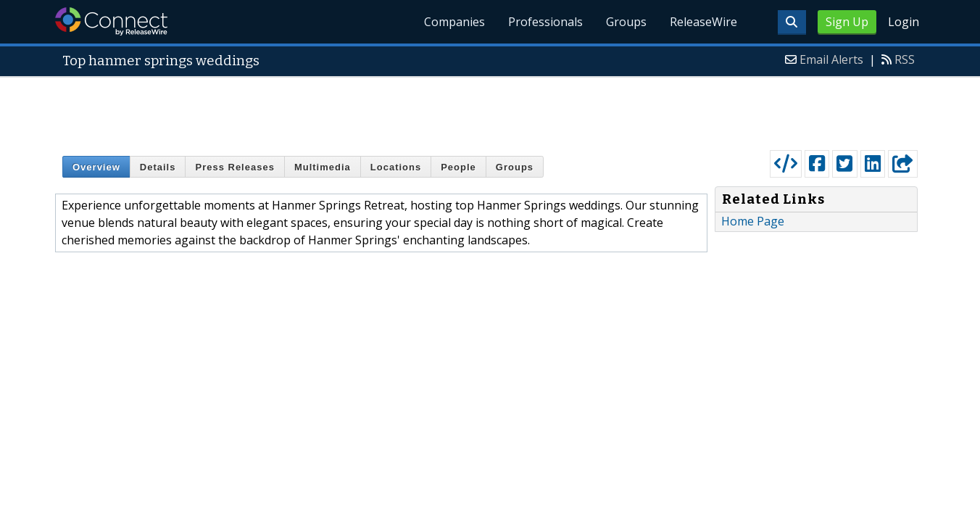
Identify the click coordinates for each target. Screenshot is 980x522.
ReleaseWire (703, 22)
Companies (454, 22)
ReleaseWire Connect (111, 21)
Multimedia (323, 167)
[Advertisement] (490, 110)
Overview (96, 167)
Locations (396, 167)
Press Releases (234, 167)
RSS (905, 59)
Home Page (753, 221)
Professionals (545, 22)
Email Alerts (831, 59)
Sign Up (847, 22)
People (458, 167)
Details (158, 167)
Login (904, 22)
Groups (626, 22)
